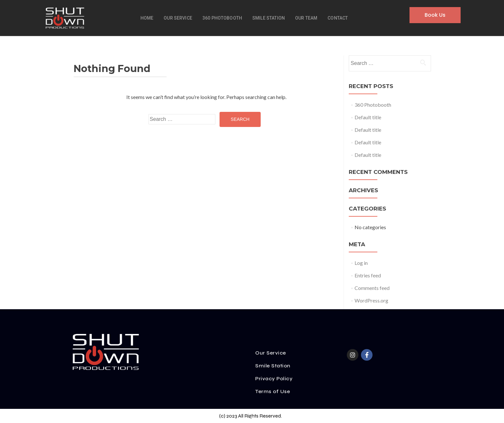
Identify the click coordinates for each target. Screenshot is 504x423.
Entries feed (368, 275)
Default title (368, 117)
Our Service (178, 18)
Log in (361, 263)
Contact (338, 18)
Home (147, 18)
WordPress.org (371, 300)
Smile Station (269, 18)
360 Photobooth (222, 18)
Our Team (306, 18)
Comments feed (372, 288)
